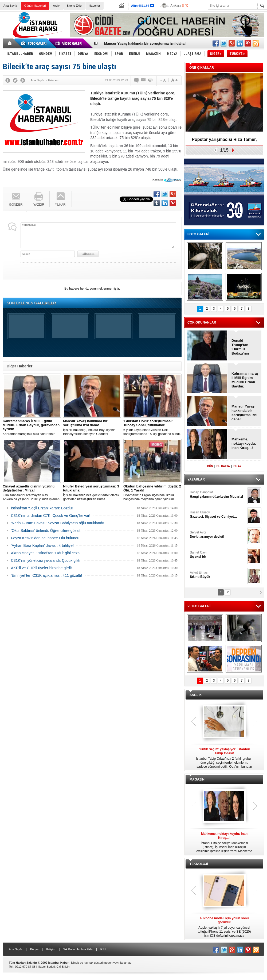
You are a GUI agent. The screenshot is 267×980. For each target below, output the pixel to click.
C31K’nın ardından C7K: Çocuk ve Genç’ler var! (51, 516)
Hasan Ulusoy (218, 515)
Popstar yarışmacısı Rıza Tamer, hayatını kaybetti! (224, 141)
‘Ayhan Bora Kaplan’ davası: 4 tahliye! (42, 545)
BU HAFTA (223, 466)
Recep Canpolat (218, 495)
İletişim (51, 949)
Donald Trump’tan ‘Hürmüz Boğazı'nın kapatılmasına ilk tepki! (243, 347)
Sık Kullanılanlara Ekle (78, 949)
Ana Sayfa (10, 6)
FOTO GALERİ (198, 234)
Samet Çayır (218, 555)
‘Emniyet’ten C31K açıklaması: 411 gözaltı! (46, 575)
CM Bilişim (63, 967)
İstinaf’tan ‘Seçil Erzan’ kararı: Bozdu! (42, 508)
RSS (103, 949)
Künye (34, 949)
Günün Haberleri (35, 6)
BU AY (237, 466)
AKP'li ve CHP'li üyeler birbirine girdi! (41, 568)
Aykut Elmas (218, 575)
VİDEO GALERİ (199, 606)
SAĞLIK (196, 695)
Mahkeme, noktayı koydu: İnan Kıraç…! (244, 443)
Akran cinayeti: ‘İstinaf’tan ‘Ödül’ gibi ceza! (46, 553)
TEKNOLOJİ (199, 864)
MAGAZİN (197, 779)
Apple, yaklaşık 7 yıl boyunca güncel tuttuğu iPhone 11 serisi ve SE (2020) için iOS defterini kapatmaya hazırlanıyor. (224, 927)
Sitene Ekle (74, 6)
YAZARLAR (196, 479)
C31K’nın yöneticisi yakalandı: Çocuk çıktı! (46, 560)
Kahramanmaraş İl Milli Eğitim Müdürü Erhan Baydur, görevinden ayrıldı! (245, 380)
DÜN (210, 466)
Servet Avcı (218, 535)
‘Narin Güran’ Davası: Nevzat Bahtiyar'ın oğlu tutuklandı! (58, 523)
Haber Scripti (46, 967)
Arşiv (56, 6)
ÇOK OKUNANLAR (202, 322)
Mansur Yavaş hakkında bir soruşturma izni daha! (145, 43)
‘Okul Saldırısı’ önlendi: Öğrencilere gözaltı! (47, 531)
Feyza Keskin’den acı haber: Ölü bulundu (45, 538)
